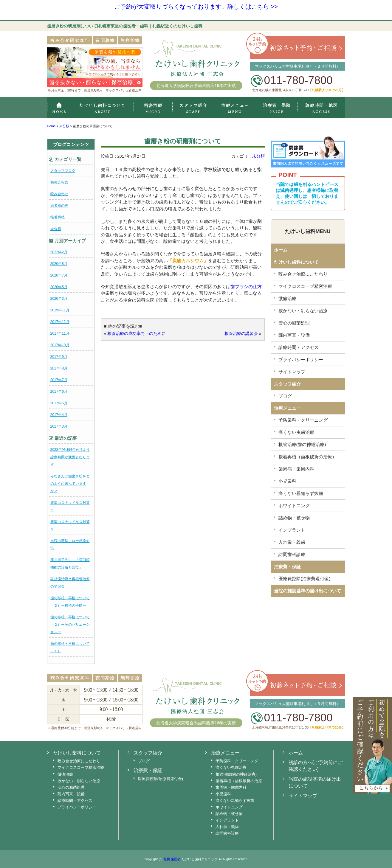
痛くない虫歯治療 (296, 432)
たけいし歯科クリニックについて (102, 108)
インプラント (292, 530)
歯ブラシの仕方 (246, 287)
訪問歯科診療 (292, 554)
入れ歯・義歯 (292, 542)
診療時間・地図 (321, 108)
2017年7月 (59, 380)
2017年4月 (59, 415)
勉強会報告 (59, 182)
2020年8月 (59, 264)
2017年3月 (59, 426)
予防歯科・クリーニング (303, 420)
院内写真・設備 (294, 335)
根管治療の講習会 (241, 334)
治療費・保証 (277, 108)
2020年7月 (59, 275)
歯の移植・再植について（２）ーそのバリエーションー (70, 625)
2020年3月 (59, 299)
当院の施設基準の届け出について (307, 591)
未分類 (56, 229)
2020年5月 (59, 287)
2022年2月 (59, 252)
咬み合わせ (59, 194)
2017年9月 (59, 357)
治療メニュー (235, 108)
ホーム (59, 108)
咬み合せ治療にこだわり (303, 274)
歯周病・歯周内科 (296, 469)
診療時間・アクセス (299, 347)
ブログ (285, 396)
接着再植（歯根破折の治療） (307, 457)
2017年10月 (60, 345)
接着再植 (58, 217)
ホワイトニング (294, 506)
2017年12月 (60, 322)
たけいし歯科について (296, 262)
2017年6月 (59, 392)
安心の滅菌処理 (294, 323)
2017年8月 (59, 368)
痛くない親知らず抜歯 (301, 493)
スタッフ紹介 (193, 108)
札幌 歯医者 (172, 859)
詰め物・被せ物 (294, 518)
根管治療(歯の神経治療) (302, 444)
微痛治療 (287, 298)
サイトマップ (292, 372)
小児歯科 (287, 481)
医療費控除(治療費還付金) (305, 579)
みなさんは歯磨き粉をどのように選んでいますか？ (70, 484)
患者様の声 (59, 206)
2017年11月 (60, 333)
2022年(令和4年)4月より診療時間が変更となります (70, 457)
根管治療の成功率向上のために (137, 334)
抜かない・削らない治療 (303, 311)
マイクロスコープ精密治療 (153, 108)
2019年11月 (60, 310)
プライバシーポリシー (301, 360)
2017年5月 (59, 403)
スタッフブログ (63, 171)
